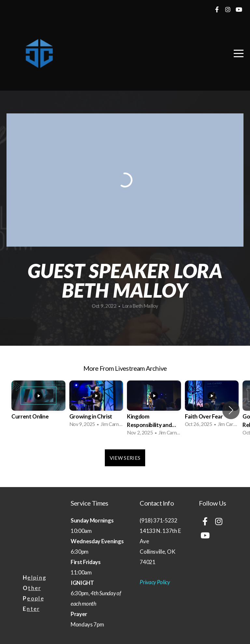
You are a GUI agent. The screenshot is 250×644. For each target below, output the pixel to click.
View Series (125, 458)
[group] (38, 406)
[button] (231, 410)
